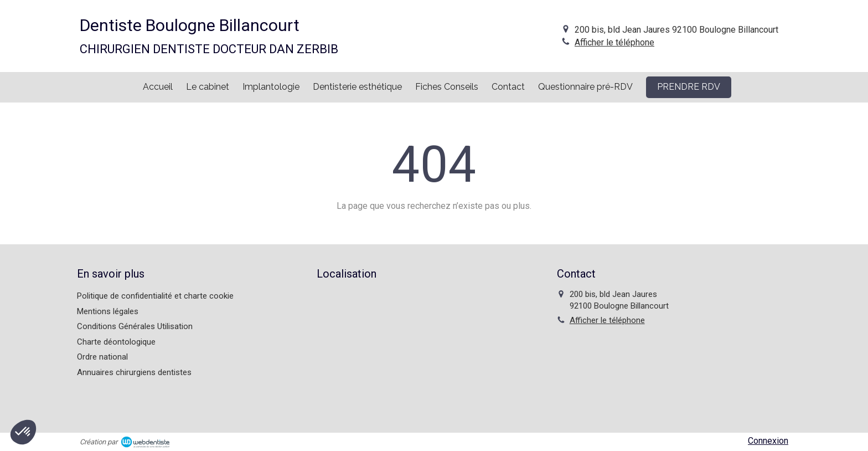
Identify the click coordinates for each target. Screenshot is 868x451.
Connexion (768, 441)
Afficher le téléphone (614, 42)
